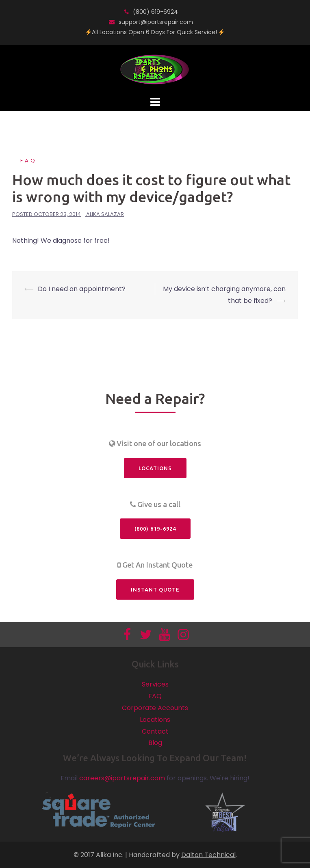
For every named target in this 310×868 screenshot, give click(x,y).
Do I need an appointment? (82, 289)
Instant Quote (155, 589)
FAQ (29, 161)
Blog (155, 743)
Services (155, 684)
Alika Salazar (105, 214)
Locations (155, 468)
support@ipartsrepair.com (156, 22)
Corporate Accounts (155, 708)
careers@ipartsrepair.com (122, 778)
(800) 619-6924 (155, 12)
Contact (155, 731)
